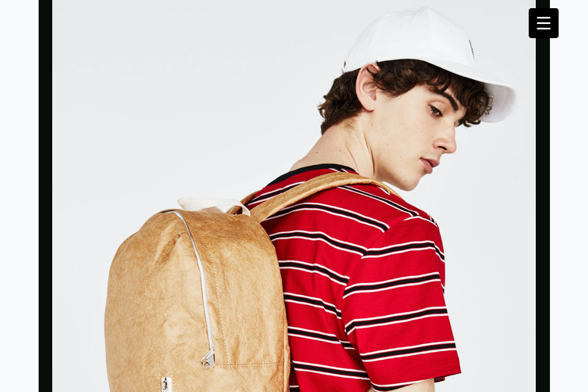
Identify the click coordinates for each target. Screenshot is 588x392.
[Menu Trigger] (544, 23)
